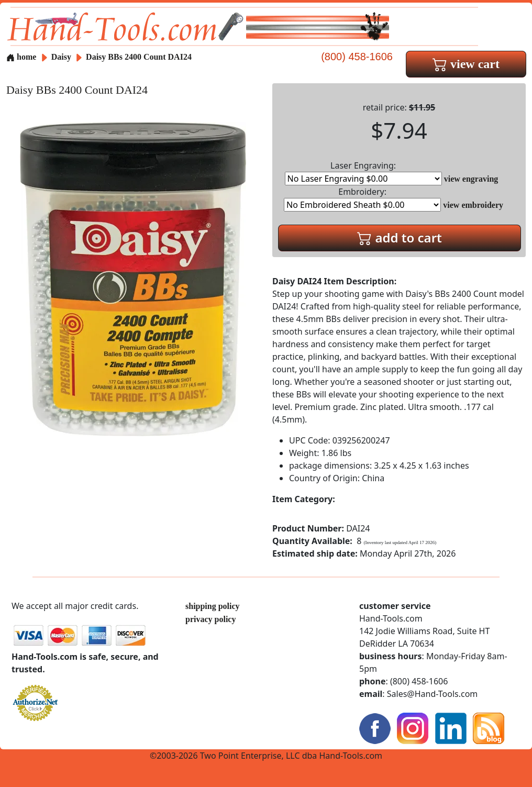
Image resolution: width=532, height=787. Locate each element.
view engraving (471, 179)
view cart (466, 64)
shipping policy (213, 606)
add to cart (400, 237)
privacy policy (210, 619)
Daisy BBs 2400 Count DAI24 (139, 57)
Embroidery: (362, 199)
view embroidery (473, 205)
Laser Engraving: (363, 173)
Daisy (62, 57)
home (21, 57)
